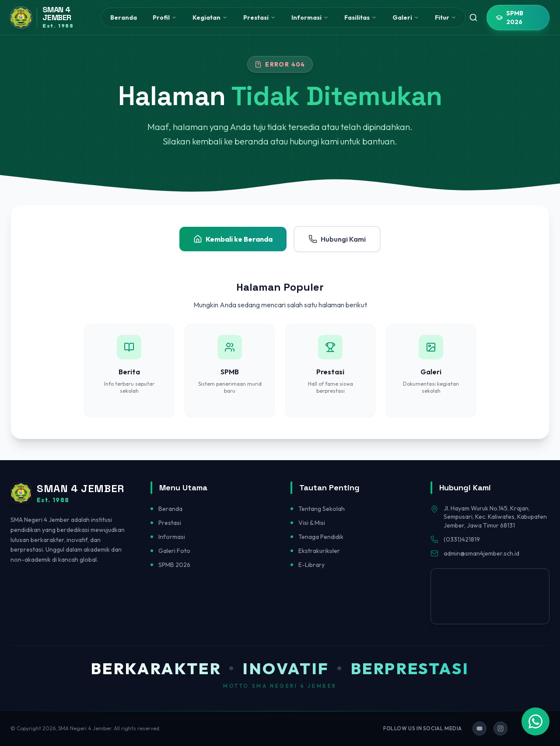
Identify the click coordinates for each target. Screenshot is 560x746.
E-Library (311, 565)
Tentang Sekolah (322, 509)
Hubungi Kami (337, 239)
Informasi (172, 537)
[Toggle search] (473, 18)
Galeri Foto (174, 551)
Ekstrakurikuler (319, 551)
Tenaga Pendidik (321, 537)
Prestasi (170, 523)
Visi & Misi (312, 523)
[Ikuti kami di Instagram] (500, 728)
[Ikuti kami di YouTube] (479, 728)
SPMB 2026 (509, 18)
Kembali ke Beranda (233, 239)
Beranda (124, 18)
